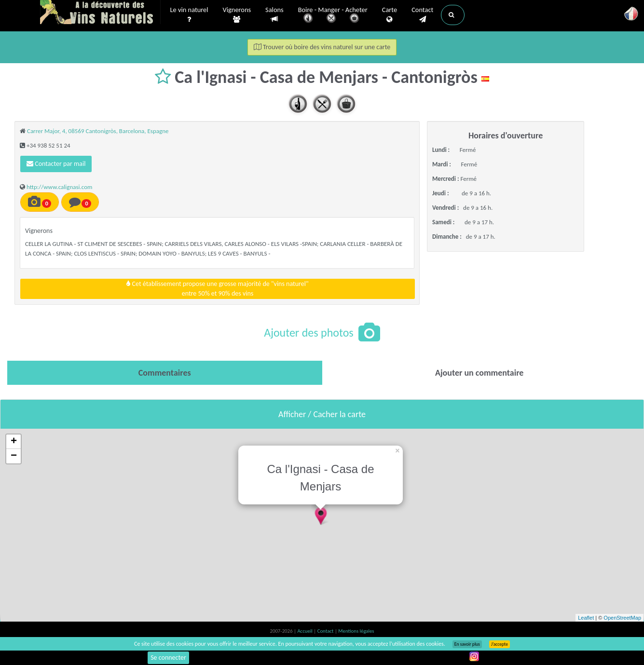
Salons (274, 15)
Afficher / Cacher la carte (322, 414)
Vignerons (237, 15)
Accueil (305, 631)
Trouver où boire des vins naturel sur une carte (322, 47)
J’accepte (500, 644)
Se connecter (168, 658)
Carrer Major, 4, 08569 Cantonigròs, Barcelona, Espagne (98, 131)
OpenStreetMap (622, 618)
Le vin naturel (189, 15)
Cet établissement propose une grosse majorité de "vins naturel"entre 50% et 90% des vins (217, 289)
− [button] (14, 456)
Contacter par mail (56, 164)
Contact (422, 15)
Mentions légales (356, 631)
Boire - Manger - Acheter (333, 16)
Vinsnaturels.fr (100, 13)
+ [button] (14, 442)
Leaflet (586, 618)
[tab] (165, 373)
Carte (390, 15)
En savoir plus (467, 644)
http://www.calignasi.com (59, 187)
